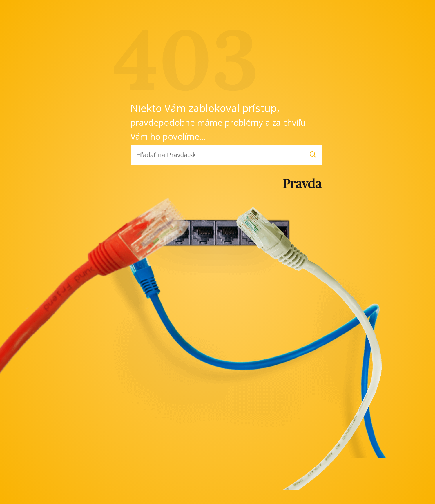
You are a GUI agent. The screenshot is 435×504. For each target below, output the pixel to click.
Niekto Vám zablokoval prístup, (218, 122)
